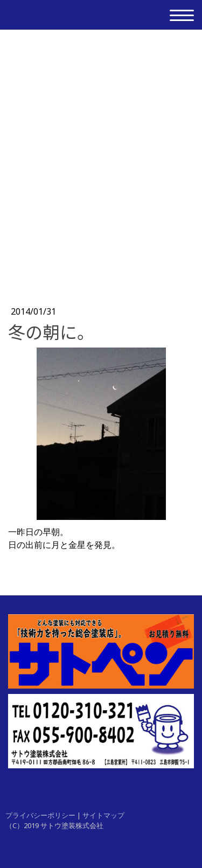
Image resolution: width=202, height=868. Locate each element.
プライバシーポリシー (40, 815)
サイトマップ (103, 815)
